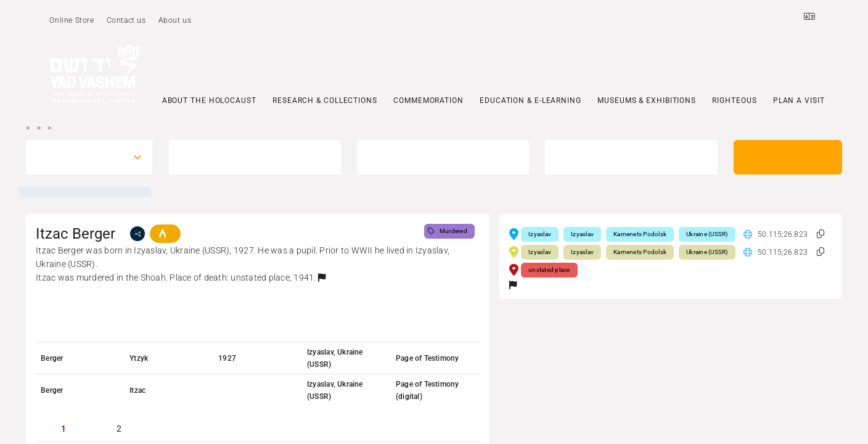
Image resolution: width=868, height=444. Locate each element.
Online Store (72, 20)
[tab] (63, 429)
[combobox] (78, 157)
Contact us (126, 20)
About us (175, 20)
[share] (137, 234)
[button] (322, 277)
